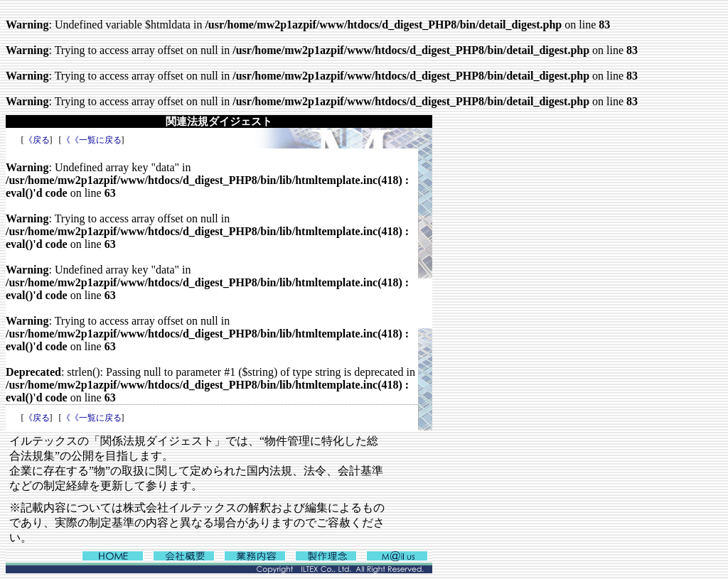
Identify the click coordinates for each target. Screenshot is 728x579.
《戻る (37, 140)
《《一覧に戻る (92, 140)
